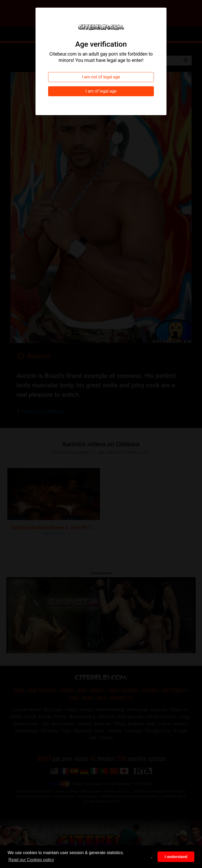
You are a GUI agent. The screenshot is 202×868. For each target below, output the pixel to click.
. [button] (152, 857)
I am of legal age (101, 91)
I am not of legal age (101, 77)
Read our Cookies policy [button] (31, 860)
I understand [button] (176, 857)
